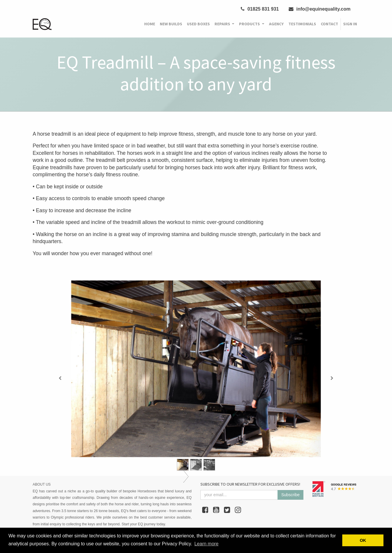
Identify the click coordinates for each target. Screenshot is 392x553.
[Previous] (60, 378)
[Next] (332, 378)
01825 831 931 (260, 9)
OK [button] (363, 540)
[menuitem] (150, 24)
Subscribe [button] (290, 495)
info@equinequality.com (320, 9)
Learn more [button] (206, 544)
